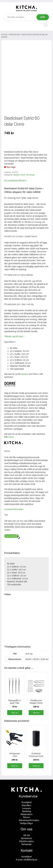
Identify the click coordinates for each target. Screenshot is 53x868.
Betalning (27, 810)
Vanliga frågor (26, 822)
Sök (43, 17)
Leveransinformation (14, 508)
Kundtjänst (27, 801)
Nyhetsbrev (27, 837)
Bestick (17, 173)
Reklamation (26, 813)
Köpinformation (26, 840)
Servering (30, 173)
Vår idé (27, 834)
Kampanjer (27, 843)
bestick (25, 373)
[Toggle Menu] (46, 25)
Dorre (23, 173)
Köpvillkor (26, 804)
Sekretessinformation (29, 819)
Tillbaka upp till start (14, 335)
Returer (26, 816)
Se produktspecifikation (15, 179)
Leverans (26, 807)
